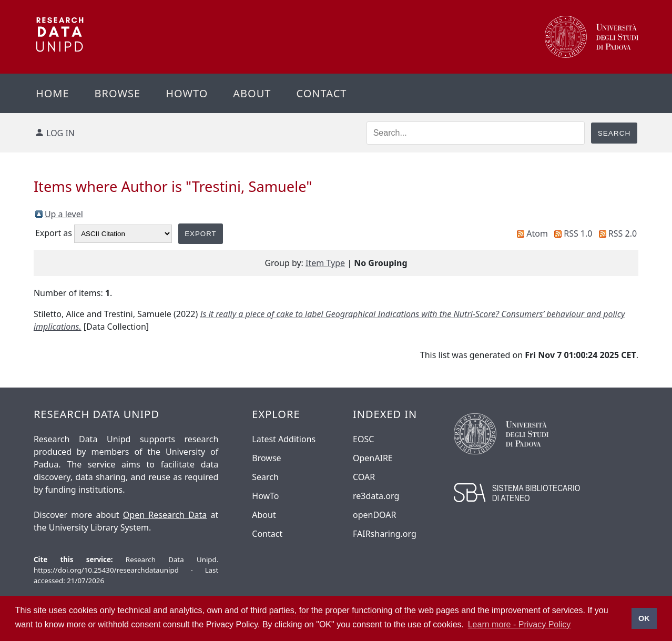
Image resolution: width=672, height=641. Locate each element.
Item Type (325, 263)
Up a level (64, 214)
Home (53, 93)
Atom (537, 233)
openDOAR (374, 515)
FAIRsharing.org (385, 534)
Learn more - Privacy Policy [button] (520, 624)
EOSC (363, 439)
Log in (60, 133)
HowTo (265, 496)
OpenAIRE (373, 458)
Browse (118, 93)
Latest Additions (284, 439)
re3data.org (376, 496)
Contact (321, 93)
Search (265, 477)
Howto (187, 93)
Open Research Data (165, 515)
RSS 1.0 (578, 233)
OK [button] (644, 618)
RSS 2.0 (623, 233)
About (252, 93)
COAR (364, 477)
